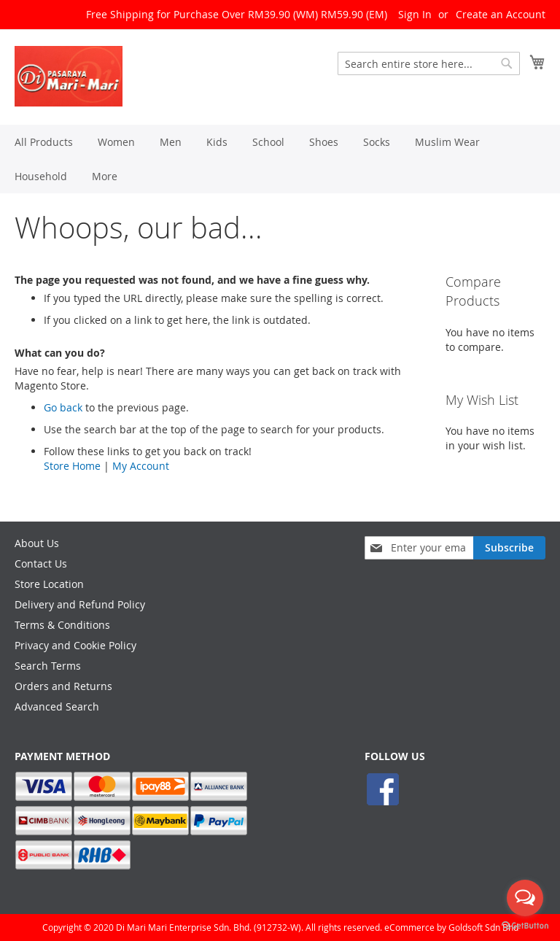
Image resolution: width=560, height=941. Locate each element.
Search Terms (48, 666)
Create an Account (501, 14)
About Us (37, 543)
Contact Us (41, 564)
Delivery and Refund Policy (80, 604)
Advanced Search (57, 706)
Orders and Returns (63, 686)
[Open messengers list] (525, 898)
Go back (63, 407)
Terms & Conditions (62, 625)
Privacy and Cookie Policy (75, 645)
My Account (141, 466)
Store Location (49, 584)
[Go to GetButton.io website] (525, 926)
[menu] (280, 159)
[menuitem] (44, 142)
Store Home (72, 466)
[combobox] (429, 63)
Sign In (415, 14)
